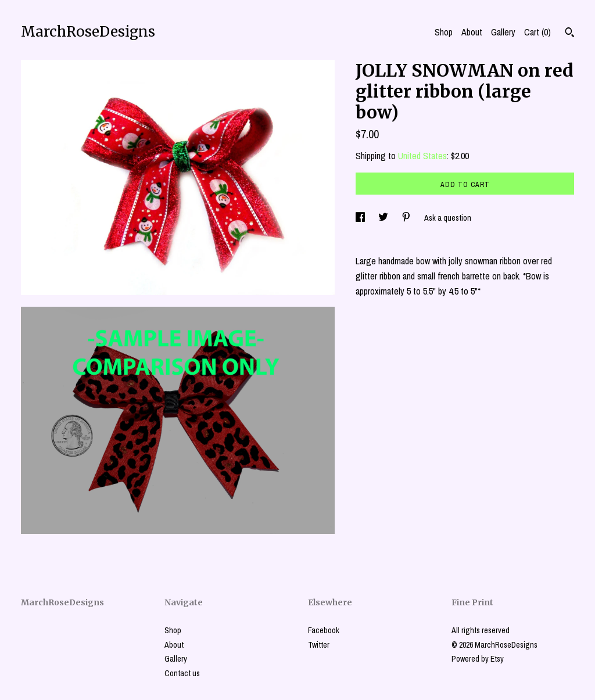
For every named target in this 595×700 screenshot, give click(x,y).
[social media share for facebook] (361, 218)
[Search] (570, 34)
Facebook (324, 630)
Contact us (182, 673)
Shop (444, 32)
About (472, 32)
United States (422, 156)
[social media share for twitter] (384, 218)
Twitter (319, 645)
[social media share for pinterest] (407, 218)
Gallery (503, 32)
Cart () (537, 32)
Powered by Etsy (478, 659)
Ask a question (448, 218)
